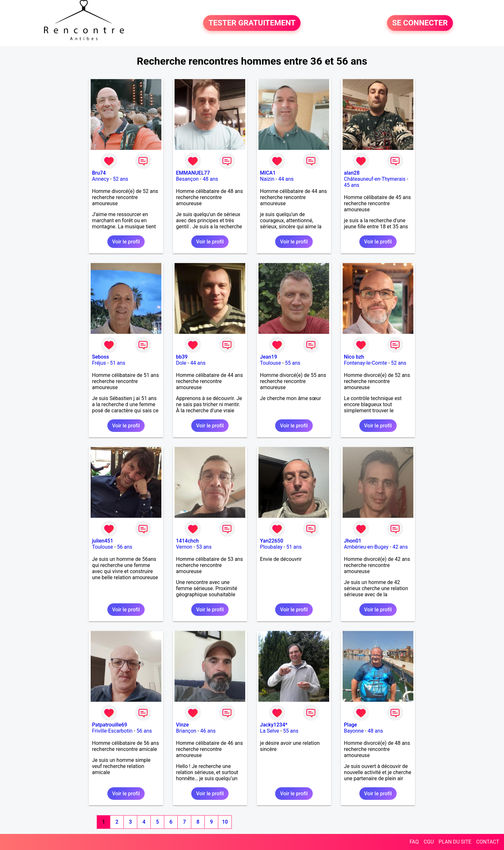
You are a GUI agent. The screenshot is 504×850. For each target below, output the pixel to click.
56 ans (125, 547)
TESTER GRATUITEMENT (252, 23)
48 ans (210, 179)
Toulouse (270, 363)
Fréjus (99, 363)
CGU (429, 842)
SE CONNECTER (420, 23)
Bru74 (99, 173)
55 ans (292, 363)
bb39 (182, 357)
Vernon (184, 547)
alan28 (352, 173)
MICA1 (268, 173)
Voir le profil (126, 242)
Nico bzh (354, 357)
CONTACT (488, 842)
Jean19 (269, 357)
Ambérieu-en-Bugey (366, 547)
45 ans (352, 185)
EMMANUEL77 (193, 173)
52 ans (121, 179)
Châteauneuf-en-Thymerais (375, 179)
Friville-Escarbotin (112, 731)
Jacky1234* (274, 725)
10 (225, 822)
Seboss (100, 357)
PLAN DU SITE (455, 842)
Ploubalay (271, 547)
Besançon (188, 179)
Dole (181, 363)
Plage (351, 725)
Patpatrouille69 (109, 725)
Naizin (267, 179)
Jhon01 (353, 541)
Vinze (183, 725)
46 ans (208, 731)
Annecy (100, 179)
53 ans (204, 547)
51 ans (118, 363)
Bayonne (354, 731)
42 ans (400, 547)
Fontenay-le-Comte (365, 363)
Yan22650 (272, 541)
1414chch (188, 541)
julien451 (103, 541)
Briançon (186, 731)
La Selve (270, 731)
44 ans (286, 179)
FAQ (414, 842)
